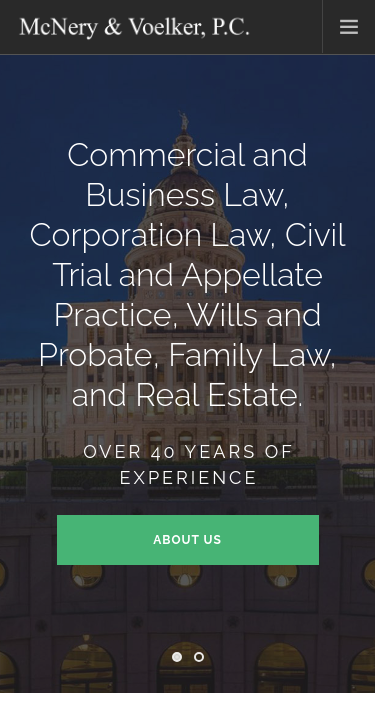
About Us (187, 540)
